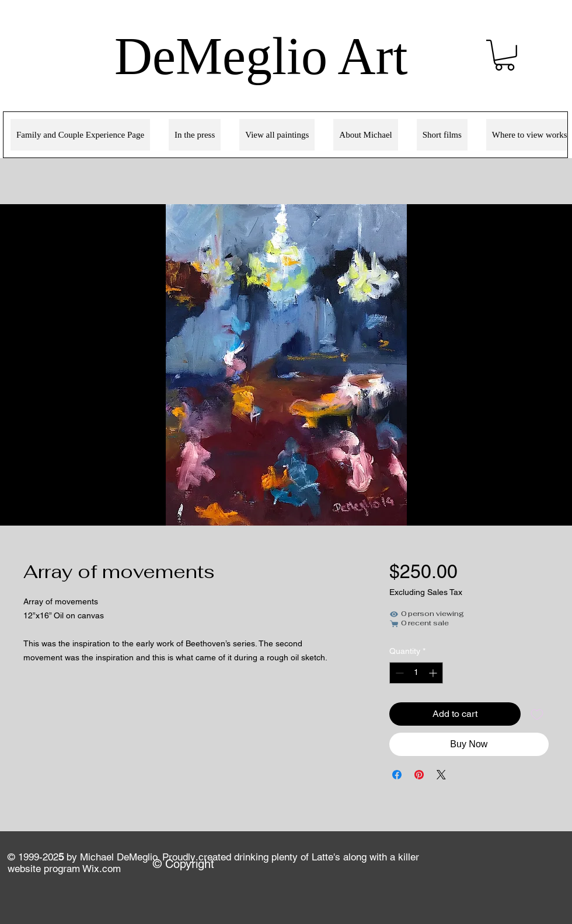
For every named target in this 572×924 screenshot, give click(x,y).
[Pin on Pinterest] (419, 775)
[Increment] (434, 673)
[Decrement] (398, 673)
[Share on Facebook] (397, 775)
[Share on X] (441, 775)
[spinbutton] (416, 673)
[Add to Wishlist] (537, 714)
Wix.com (102, 869)
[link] (505, 55)
